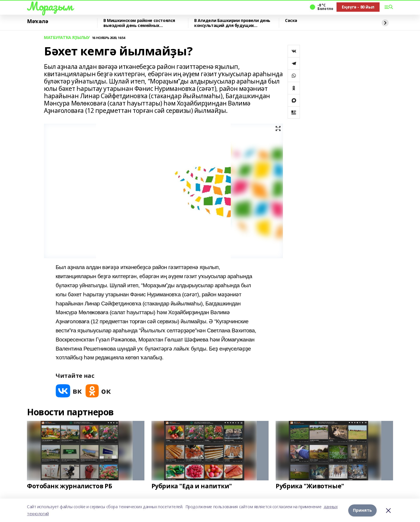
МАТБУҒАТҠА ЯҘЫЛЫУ (67, 38)
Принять (362, 510)
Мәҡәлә (37, 21)
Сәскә (291, 21)
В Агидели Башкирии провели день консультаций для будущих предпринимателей (232, 23)
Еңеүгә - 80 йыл (358, 7)
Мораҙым (50, 6)
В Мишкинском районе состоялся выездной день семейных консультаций (139, 23)
